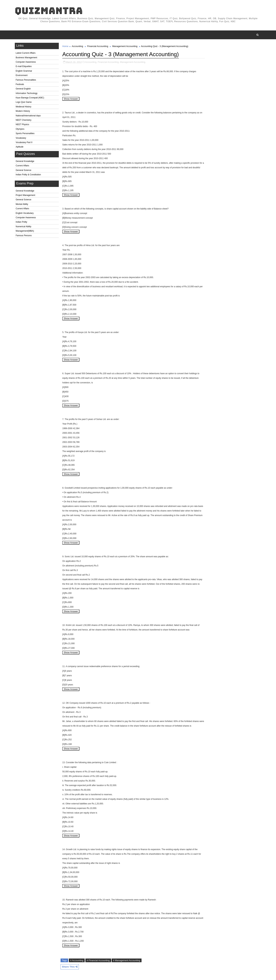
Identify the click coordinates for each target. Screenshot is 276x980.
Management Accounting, (133, 62)
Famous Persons (24, 235)
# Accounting (77, 960)
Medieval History (23, 107)
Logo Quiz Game (24, 102)
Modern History (23, 111)
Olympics (20, 129)
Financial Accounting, (109, 62)
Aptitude (20, 147)
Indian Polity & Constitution (28, 175)
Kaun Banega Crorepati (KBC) (30, 98)
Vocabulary (21, 138)
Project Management (25, 195)
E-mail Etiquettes (24, 66)
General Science (23, 170)
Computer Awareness (26, 62)
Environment (22, 75)
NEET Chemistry (23, 120)
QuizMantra (49, 11)
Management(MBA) (25, 231)
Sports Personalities (25, 133)
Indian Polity (21, 222)
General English (23, 89)
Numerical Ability (23, 227)
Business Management (26, 58)
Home (65, 46)
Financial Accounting (98, 46)
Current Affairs (22, 166)
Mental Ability (22, 204)
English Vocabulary (25, 213)
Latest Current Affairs (26, 53)
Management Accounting (125, 46)
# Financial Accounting (98, 960)
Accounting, (91, 62)
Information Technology (27, 93)
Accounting (77, 46)
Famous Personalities (26, 80)
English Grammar (24, 71)
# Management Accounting (127, 960)
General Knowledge (25, 161)
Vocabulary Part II (24, 142)
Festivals (20, 84)
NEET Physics (22, 124)
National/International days (28, 116)
